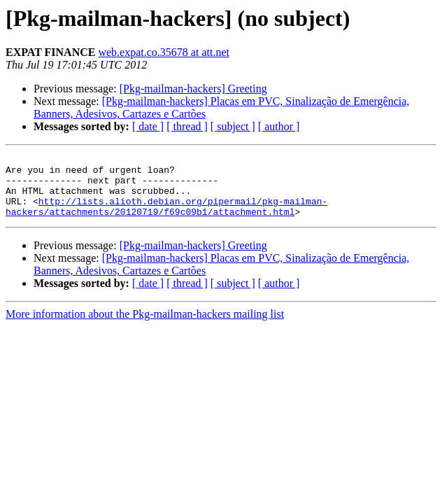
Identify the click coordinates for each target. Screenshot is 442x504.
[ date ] (148, 126)
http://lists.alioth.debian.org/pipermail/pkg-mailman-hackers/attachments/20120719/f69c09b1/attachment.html (166, 218)
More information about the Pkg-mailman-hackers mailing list (145, 327)
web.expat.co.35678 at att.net (164, 52)
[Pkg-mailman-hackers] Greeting (193, 89)
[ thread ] (187, 126)
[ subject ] (233, 126)
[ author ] (279, 126)
